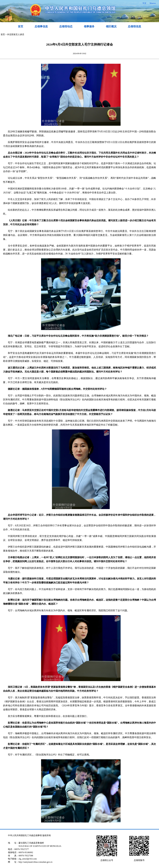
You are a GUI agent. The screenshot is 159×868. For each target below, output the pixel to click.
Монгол (153, 3)
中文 (144, 3)
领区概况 (111, 26)
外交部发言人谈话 (16, 34)
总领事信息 (41, 26)
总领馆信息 (134, 26)
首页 (21, 26)
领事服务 (89, 26)
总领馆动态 (66, 26)
